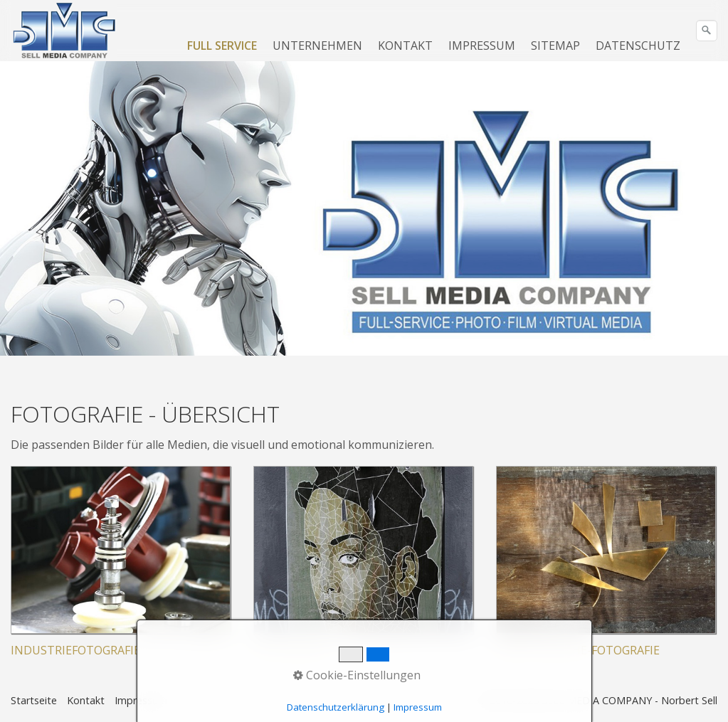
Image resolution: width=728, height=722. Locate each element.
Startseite (34, 700)
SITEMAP (555, 46)
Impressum (141, 700)
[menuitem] (223, 46)
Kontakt (86, 700)
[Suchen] (707, 31)
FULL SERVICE (222, 46)
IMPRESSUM (482, 46)
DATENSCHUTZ (638, 46)
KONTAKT (405, 46)
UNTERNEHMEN (317, 46)
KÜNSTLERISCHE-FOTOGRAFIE (578, 650)
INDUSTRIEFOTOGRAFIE (75, 650)
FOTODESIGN (290, 650)
